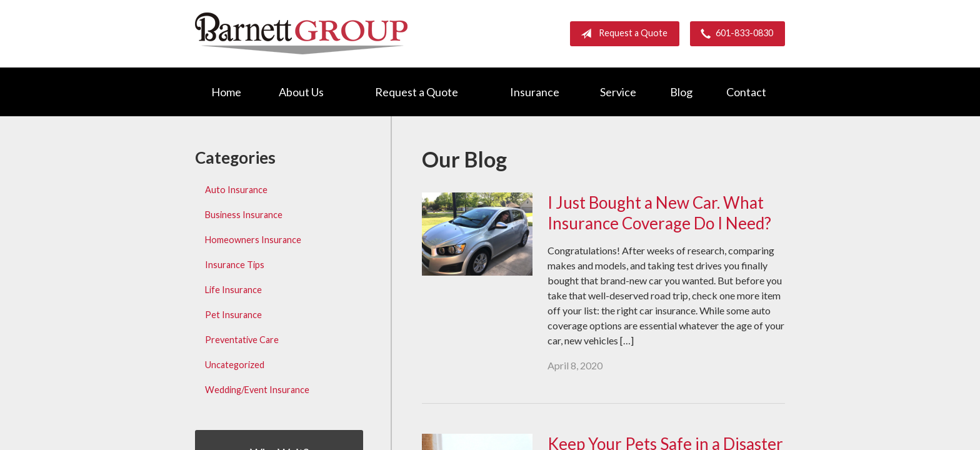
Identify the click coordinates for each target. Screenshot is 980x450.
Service (618, 92)
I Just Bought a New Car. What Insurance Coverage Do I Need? (659, 213)
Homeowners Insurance (253, 240)
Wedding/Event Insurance (257, 390)
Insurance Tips (235, 265)
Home (226, 92)
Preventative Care (242, 340)
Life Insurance (233, 290)
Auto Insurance (236, 190)
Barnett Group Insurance (301, 33)
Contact (746, 92)
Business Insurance (244, 215)
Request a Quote (622, 34)
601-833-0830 (734, 34)
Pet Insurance (233, 315)
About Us (301, 92)
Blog (681, 92)
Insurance (535, 92)
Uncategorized (235, 365)
